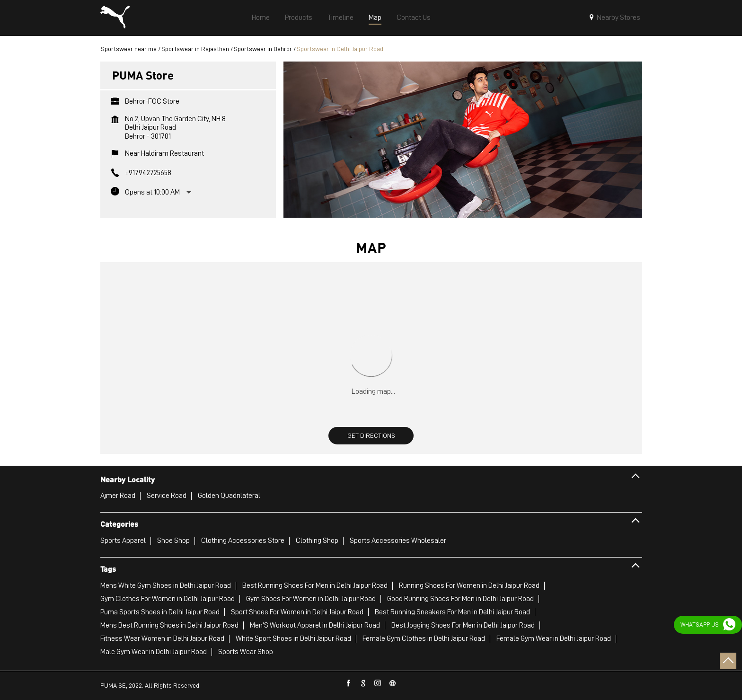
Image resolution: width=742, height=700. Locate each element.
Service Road (167, 496)
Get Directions (371, 435)
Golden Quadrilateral (229, 496)
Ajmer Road (118, 496)
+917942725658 (148, 173)
